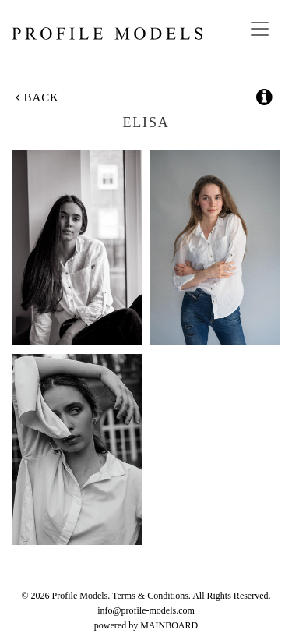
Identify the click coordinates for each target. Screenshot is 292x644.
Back (37, 97)
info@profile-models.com (146, 610)
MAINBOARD (169, 625)
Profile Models (107, 34)
